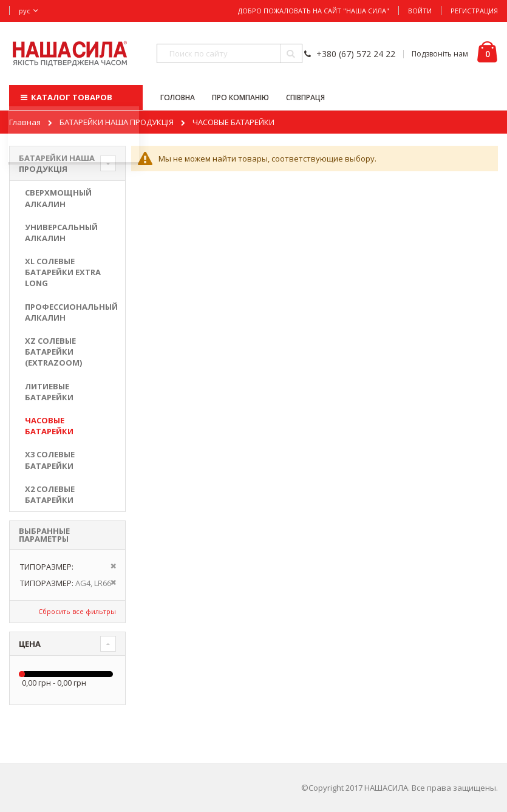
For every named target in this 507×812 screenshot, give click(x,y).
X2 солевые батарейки (50, 494)
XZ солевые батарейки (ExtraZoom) (53, 352)
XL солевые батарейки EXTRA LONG (63, 272)
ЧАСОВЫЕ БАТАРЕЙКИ (49, 426)
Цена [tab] (30, 644)
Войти (420, 11)
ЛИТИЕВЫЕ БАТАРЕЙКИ (49, 392)
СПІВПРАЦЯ (305, 97)
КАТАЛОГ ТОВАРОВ (65, 97)
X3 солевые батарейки (50, 460)
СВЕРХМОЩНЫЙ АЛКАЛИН (58, 198)
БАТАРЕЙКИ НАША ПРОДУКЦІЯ (117, 122)
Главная (25, 122)
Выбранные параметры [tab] (44, 535)
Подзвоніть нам (440, 54)
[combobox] (230, 53)
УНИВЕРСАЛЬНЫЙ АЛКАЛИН (61, 233)
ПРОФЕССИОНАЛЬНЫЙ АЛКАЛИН (67, 312)
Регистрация (474, 11)
